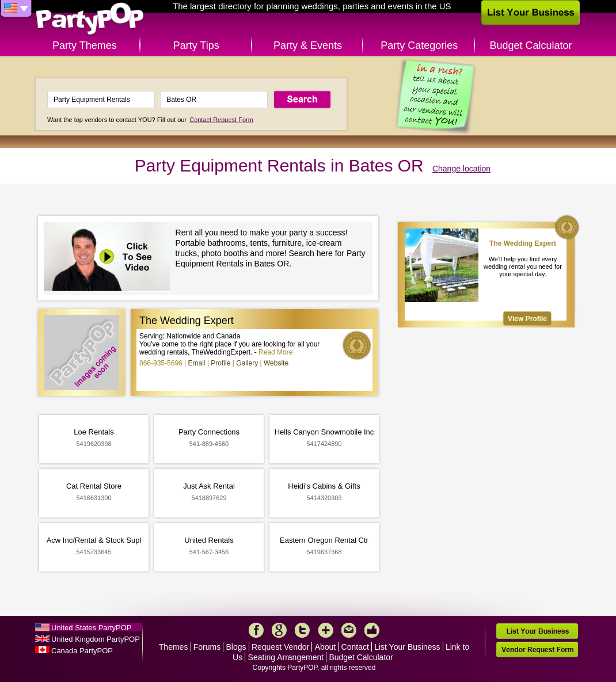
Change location (461, 169)
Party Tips (196, 45)
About (326, 647)
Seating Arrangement (286, 657)
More (326, 630)
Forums (207, 647)
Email (197, 363)
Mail (349, 630)
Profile (220, 363)
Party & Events (308, 45)
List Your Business (407, 647)
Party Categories (419, 45)
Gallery (247, 363)
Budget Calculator (531, 45)
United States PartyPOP (91, 628)
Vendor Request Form (537, 649)
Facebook (256, 630)
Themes (174, 647)
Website (276, 363)
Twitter (302, 630)
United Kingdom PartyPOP (96, 639)
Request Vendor (280, 647)
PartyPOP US (90, 19)
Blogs (236, 647)
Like (372, 630)
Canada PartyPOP (82, 651)
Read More (275, 352)
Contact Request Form (221, 120)
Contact (355, 647)
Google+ (279, 630)
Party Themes (85, 45)
